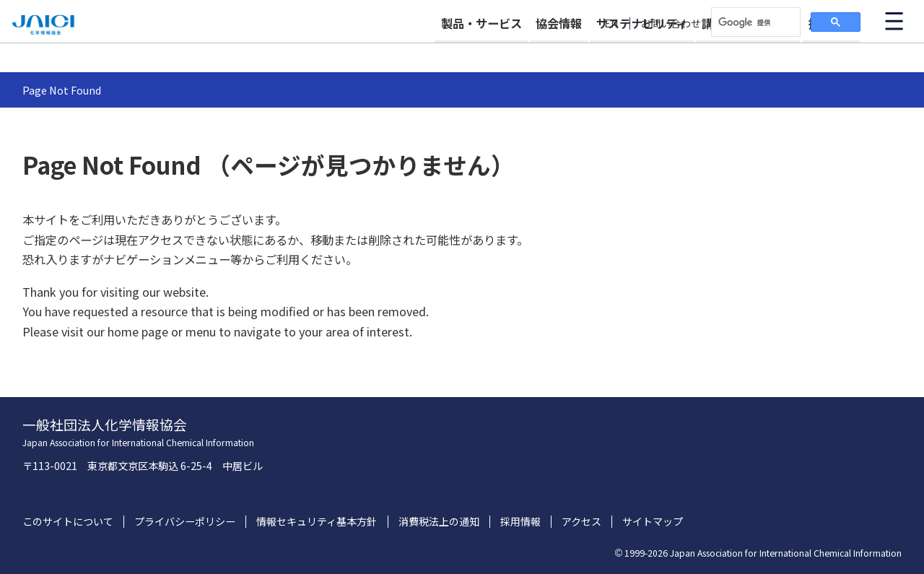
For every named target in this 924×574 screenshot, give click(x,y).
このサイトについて (68, 522)
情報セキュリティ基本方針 (317, 522)
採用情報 (832, 52)
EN (611, 23)
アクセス (581, 522)
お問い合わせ (671, 23)
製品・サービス (420, 52)
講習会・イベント (733, 52)
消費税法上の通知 (439, 522)
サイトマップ (653, 522)
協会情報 (513, 52)
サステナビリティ (611, 52)
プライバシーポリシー (185, 522)
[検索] (754, 22)
